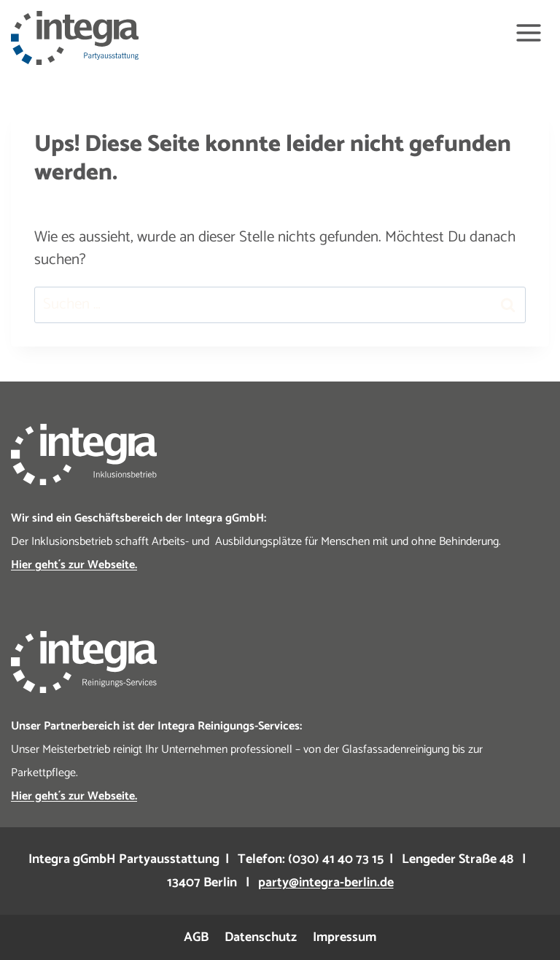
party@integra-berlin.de (326, 883)
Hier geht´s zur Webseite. (74, 565)
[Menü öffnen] (528, 32)
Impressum (345, 937)
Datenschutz (261, 937)
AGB (196, 937)
